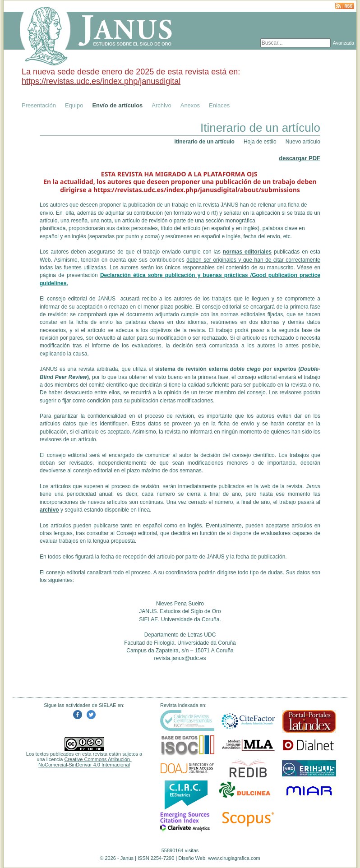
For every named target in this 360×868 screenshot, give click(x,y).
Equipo (74, 105)
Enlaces (219, 105)
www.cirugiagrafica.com (234, 858)
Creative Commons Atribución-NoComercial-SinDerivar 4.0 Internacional (85, 762)
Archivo (161, 105)
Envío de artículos (117, 105)
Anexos (190, 105)
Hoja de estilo (260, 142)
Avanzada (344, 43)
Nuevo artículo (303, 142)
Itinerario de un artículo (205, 142)
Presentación (39, 105)
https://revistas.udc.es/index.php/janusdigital (101, 81)
